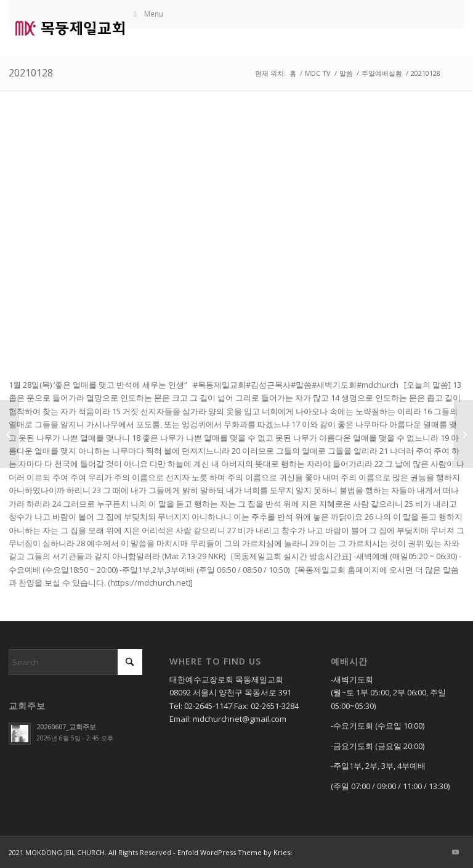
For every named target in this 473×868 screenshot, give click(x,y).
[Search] (75, 662)
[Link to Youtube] (455, 852)
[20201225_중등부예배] (10, 434)
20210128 (31, 73)
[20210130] (463, 434)
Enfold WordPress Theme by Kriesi (235, 852)
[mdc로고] (70, 28)
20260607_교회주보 (66, 727)
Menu (147, 14)
